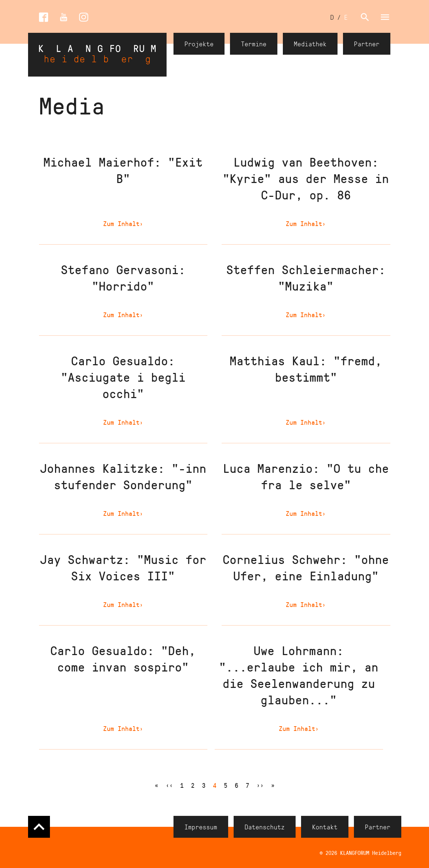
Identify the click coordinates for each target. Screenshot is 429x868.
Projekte (199, 44)
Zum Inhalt (123, 223)
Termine (254, 44)
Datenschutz (265, 827)
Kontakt (325, 827)
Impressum (201, 827)
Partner (367, 44)
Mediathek (310, 44)
